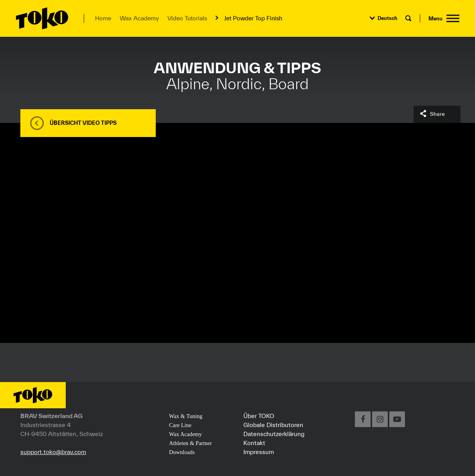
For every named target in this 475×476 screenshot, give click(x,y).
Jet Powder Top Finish (253, 18)
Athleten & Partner (191, 443)
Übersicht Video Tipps (83, 123)
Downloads (182, 452)
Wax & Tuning (186, 416)
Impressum (259, 452)
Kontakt (254, 443)
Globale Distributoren (273, 425)
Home (103, 18)
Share (437, 114)
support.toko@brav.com (53, 452)
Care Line (180, 425)
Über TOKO (259, 416)
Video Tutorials (187, 18)
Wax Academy (139, 18)
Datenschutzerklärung (274, 434)
